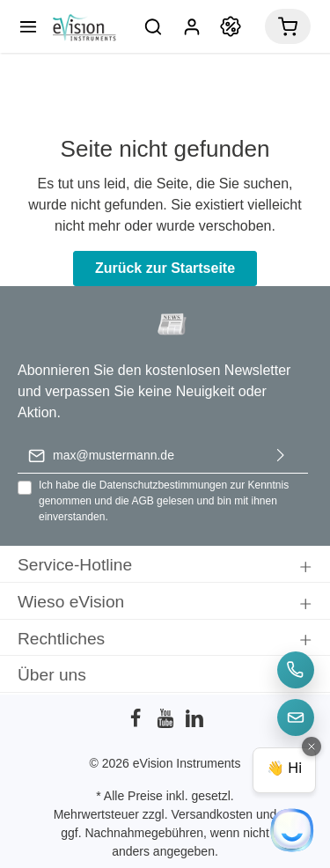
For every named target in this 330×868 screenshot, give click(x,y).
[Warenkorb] (288, 26)
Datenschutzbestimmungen (163, 485)
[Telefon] (296, 670)
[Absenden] (281, 456)
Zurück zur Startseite (165, 268)
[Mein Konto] (192, 26)
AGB (142, 501)
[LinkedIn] (194, 724)
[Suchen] (153, 26)
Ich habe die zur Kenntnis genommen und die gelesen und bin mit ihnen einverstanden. (164, 501)
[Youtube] (167, 724)
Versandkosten (212, 814)
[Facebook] (137, 724)
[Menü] (28, 26)
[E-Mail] (296, 717)
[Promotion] (231, 26)
